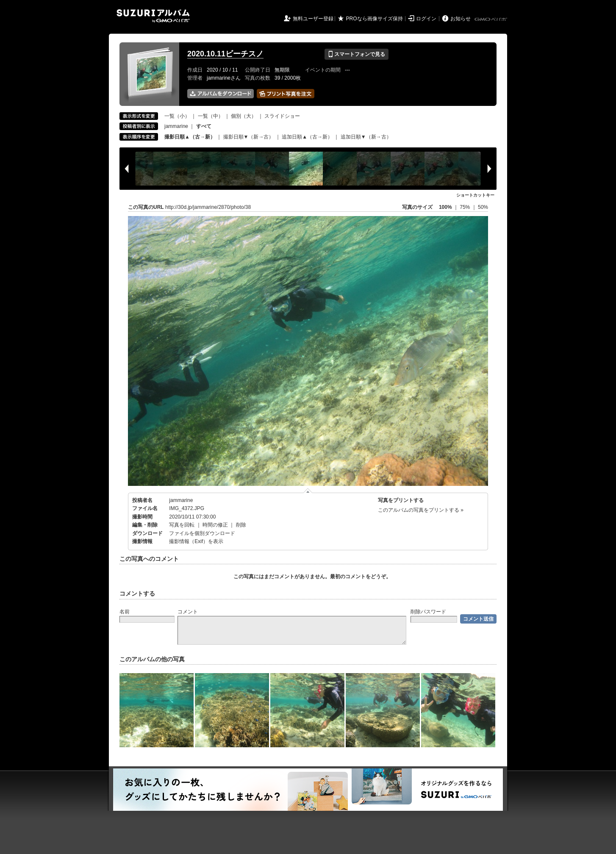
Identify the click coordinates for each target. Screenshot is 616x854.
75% (465, 207)
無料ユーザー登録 (313, 19)
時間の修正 (215, 525)
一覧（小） (177, 116)
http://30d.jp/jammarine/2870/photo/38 (208, 207)
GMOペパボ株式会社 (491, 19)
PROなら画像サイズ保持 (375, 19)
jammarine (176, 126)
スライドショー (282, 116)
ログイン (426, 19)
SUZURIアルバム (153, 16)
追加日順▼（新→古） (366, 137)
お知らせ (461, 19)
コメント (188, 612)
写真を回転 (182, 525)
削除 (241, 525)
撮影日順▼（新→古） (249, 137)
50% (483, 207)
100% (445, 207)
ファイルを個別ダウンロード (202, 533)
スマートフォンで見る (357, 54)
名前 (125, 612)
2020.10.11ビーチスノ (225, 54)
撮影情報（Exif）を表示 (196, 541)
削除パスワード (428, 612)
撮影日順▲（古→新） (190, 137)
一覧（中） (211, 116)
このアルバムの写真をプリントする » (421, 510)
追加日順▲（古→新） (307, 137)
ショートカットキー (475, 195)
